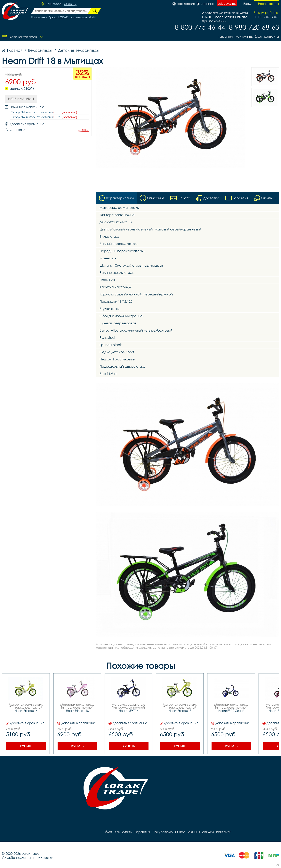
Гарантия (225, 36)
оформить (227, 3)
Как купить (244, 36)
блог (258, 36)
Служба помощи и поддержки (28, 858)
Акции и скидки (200, 832)
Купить (26, 746)
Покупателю (162, 832)
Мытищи (70, 4)
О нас (180, 832)
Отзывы (83, 130)
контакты (272, 36)
